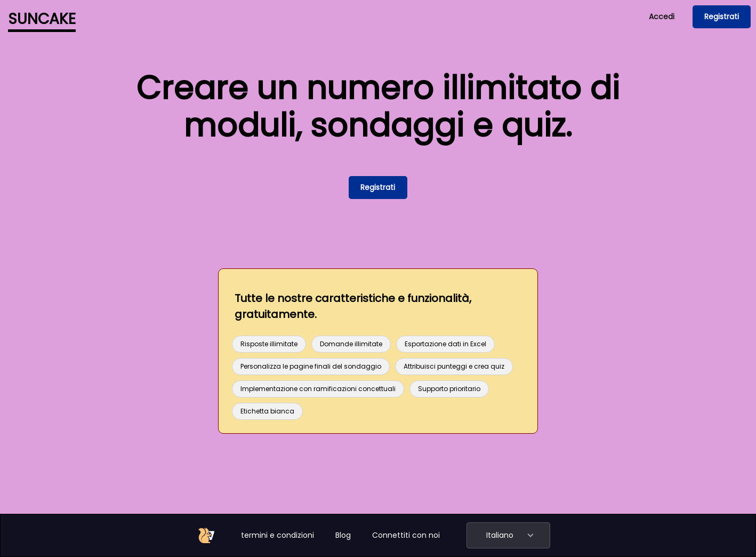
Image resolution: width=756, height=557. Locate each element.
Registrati (722, 17)
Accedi (662, 17)
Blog (343, 535)
